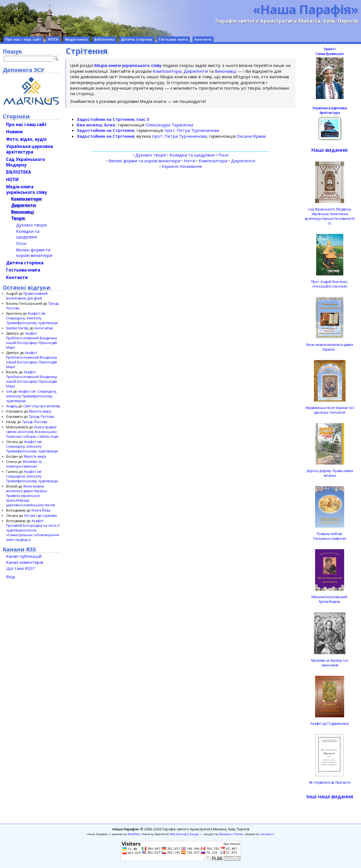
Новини (14, 132)
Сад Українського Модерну (26, 162)
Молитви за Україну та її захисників (330, 663)
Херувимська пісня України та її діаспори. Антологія (330, 410)
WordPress (134, 834)
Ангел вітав (44, 328)
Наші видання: (330, 150)
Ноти (189, 161)
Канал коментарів (25, 562)
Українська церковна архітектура (29, 149)
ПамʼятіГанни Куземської (329, 51)
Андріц (12, 406)
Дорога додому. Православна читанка (330, 473)
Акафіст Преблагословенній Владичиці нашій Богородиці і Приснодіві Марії (32, 340)
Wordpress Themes (231, 834)
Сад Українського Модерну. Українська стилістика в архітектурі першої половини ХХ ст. (330, 216)
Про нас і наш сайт (23, 40)
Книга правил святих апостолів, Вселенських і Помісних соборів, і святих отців (32, 432)
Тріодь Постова (41, 417)
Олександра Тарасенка (169, 125)
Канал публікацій (24, 556)
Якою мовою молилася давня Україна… (330, 347)
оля (9, 391)
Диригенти (196, 71)
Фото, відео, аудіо (26, 139)
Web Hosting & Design (185, 834)
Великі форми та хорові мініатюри (145, 161)
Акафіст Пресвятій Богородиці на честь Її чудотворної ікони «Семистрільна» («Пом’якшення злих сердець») (33, 530)
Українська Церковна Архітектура (329, 110)
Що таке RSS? (20, 568)
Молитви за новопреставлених (24, 464)
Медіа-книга (76, 40)
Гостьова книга (173, 40)
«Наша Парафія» (306, 9)
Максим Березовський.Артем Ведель (330, 599)
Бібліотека (104, 40)
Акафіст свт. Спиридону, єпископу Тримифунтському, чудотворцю (32, 318)
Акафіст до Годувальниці (329, 724)
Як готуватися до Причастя (330, 782)
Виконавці (226, 71)
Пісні (223, 155)
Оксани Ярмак (251, 136)
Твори (18, 218)
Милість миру (40, 411)
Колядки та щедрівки (192, 155)
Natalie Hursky (17, 328)
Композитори (167, 71)
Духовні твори (151, 155)
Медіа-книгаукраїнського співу (27, 189)
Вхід (11, 577)
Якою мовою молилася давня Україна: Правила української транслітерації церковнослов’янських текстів (30, 496)
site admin (267, 834)
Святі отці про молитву (42, 406)
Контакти (203, 40)
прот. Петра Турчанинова (192, 130)
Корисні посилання (182, 166)
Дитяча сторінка (137, 40)
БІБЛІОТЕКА (19, 172)
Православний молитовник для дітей (27, 296)
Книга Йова (41, 510)
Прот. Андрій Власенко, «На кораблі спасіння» (330, 284)
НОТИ (53, 40)
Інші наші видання (330, 796)
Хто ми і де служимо (41, 516)
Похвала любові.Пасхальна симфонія (330, 536)
